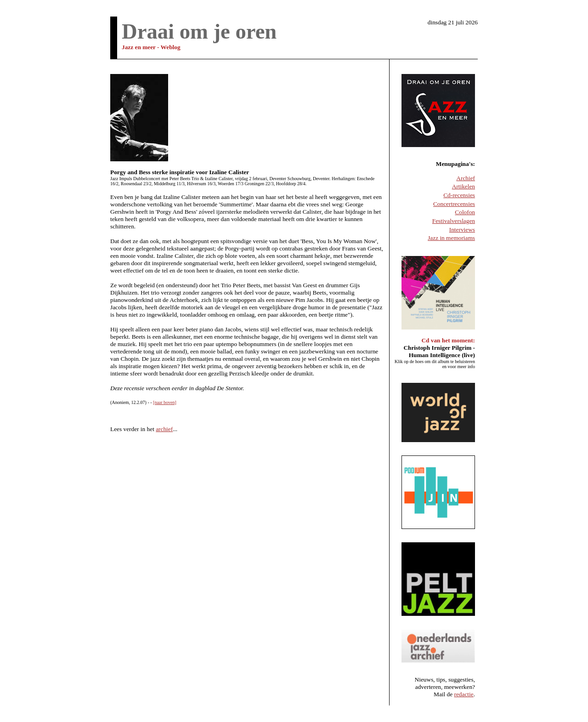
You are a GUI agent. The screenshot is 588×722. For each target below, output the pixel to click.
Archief (466, 178)
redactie (464, 694)
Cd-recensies (459, 195)
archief (164, 429)
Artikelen (464, 186)
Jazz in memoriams (451, 238)
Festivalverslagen (454, 221)
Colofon (465, 212)
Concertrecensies (454, 204)
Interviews (462, 230)
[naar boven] (165, 402)
